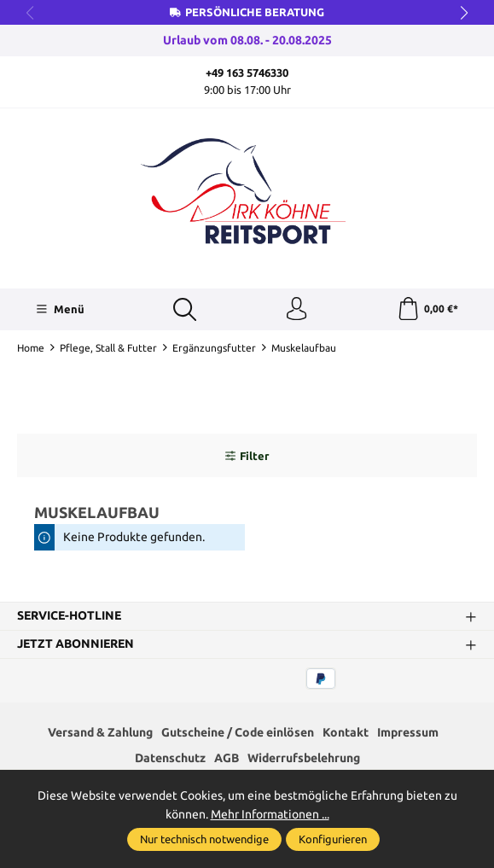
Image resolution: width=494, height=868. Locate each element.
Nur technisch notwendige (204, 839)
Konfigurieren (333, 839)
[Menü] (59, 311)
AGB (227, 761)
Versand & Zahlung (100, 734)
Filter (247, 458)
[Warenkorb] (427, 311)
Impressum (408, 734)
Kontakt (346, 734)
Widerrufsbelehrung (304, 761)
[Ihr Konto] (295, 311)
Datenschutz (170, 761)
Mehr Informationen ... (270, 814)
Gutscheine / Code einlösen (238, 734)
